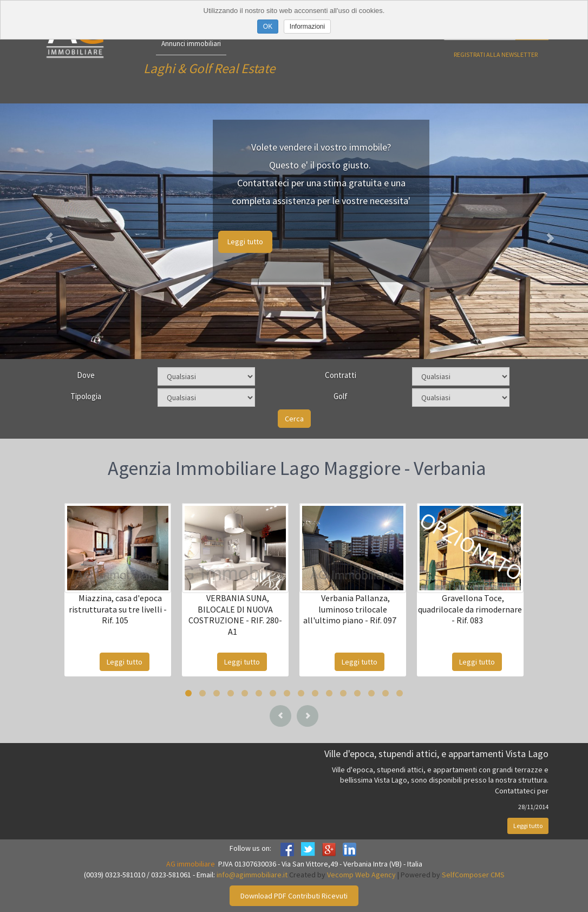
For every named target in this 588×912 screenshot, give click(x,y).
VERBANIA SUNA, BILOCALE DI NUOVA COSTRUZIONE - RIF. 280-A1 (235, 615)
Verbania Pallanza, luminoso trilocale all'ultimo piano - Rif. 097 (350, 609)
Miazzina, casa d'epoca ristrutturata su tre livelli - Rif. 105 (118, 609)
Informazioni (307, 27)
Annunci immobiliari (191, 44)
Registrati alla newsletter (496, 54)
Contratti (341, 375)
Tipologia (86, 396)
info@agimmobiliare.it (252, 875)
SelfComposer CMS (473, 875)
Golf (341, 396)
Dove (86, 375)
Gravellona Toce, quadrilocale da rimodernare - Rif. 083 (470, 609)
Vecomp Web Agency (361, 875)
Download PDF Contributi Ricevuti (294, 896)
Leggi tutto (245, 242)
